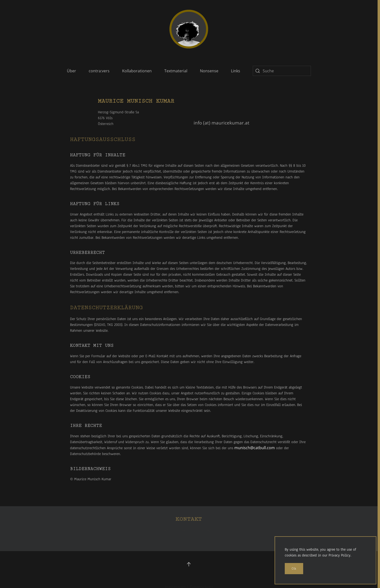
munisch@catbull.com (255, 448)
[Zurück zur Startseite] (189, 29)
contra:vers (99, 71)
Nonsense (209, 71)
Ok (294, 568)
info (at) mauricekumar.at (222, 123)
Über (71, 71)
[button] (189, 564)
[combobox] (282, 71)
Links (236, 71)
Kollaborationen (137, 71)
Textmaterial (176, 71)
